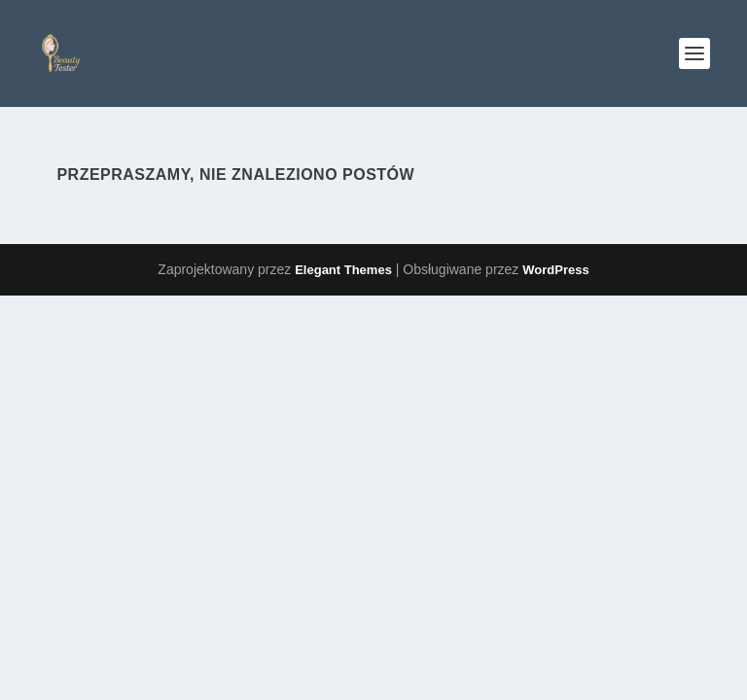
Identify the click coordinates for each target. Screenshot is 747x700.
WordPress (555, 270)
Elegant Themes (343, 270)
